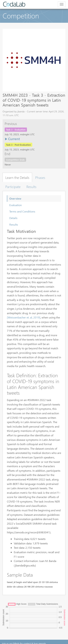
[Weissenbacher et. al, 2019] (24, 317)
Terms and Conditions (22, 211)
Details (13, 218)
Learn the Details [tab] (17, 177)
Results (14, 224)
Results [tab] (31, 186)
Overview (15, 198)
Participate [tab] (13, 186)
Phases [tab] (40, 177)
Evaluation (16, 205)
